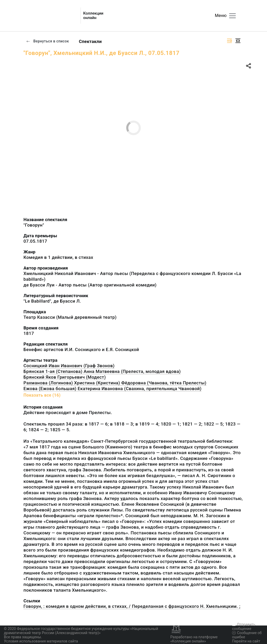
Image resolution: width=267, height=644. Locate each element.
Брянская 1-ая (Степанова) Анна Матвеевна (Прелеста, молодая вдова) (102, 371)
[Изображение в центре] (238, 41)
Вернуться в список (47, 41)
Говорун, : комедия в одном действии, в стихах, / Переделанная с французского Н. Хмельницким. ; (132, 606)
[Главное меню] (232, 16)
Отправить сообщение (244, 627)
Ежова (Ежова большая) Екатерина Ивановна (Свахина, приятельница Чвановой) (113, 389)
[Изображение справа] (229, 41)
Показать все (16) (42, 395)
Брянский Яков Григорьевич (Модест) (65, 377)
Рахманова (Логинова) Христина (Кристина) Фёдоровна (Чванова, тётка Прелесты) (115, 383)
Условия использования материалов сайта (41, 641)
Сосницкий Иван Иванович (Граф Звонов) (69, 366)
